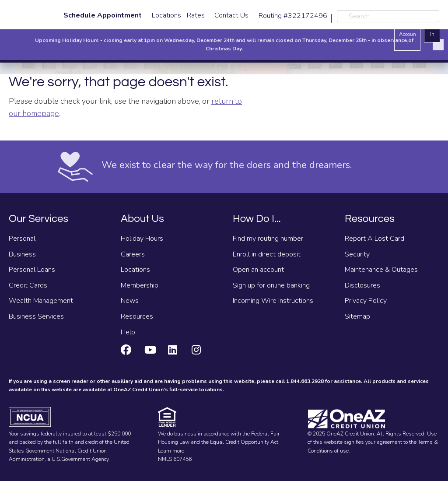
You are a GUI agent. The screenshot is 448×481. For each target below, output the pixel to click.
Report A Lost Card (374, 239)
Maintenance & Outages (381, 270)
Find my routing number (268, 239)
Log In (432, 30)
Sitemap (357, 316)
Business (22, 254)
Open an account (258, 270)
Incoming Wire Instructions (273, 301)
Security (357, 254)
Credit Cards (28, 285)
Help (128, 332)
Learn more (171, 451)
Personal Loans (32, 270)
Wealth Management (41, 301)
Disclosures (362, 285)
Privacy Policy (366, 301)
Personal (22, 239)
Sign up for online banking (271, 285)
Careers (133, 254)
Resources (137, 316)
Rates (196, 15)
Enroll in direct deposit (267, 254)
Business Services (36, 316)
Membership (140, 285)
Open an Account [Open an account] (408, 30)
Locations (166, 15)
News (130, 301)
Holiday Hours (142, 239)
